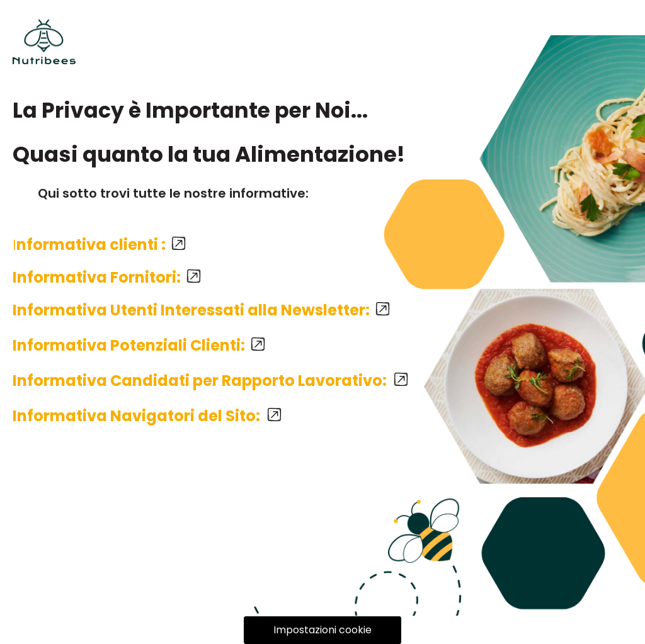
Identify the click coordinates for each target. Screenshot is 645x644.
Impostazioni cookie (322, 630)
